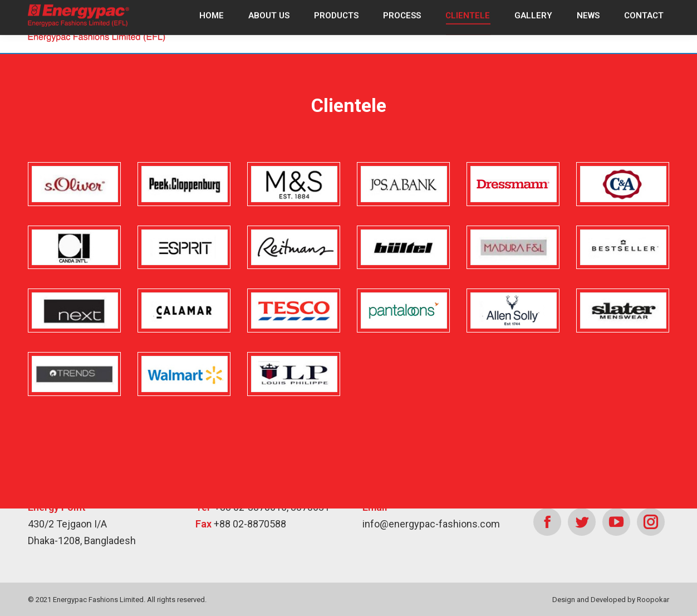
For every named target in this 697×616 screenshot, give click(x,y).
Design (564, 600)
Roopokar (653, 600)
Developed (608, 600)
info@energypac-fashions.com (431, 524)
